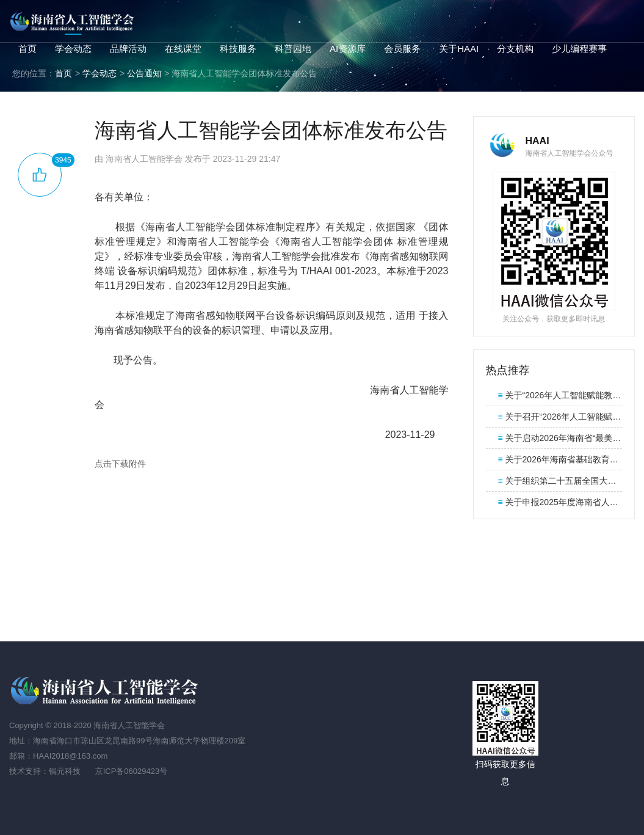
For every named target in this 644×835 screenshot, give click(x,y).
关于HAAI (459, 49)
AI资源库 (348, 49)
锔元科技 (65, 771)
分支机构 (515, 49)
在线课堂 (183, 49)
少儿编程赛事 (579, 49)
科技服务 (238, 49)
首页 (27, 49)
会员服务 (402, 49)
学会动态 (73, 49)
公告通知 (144, 73)
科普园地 (293, 49)
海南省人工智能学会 (73, 21)
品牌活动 (128, 49)
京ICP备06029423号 (132, 771)
